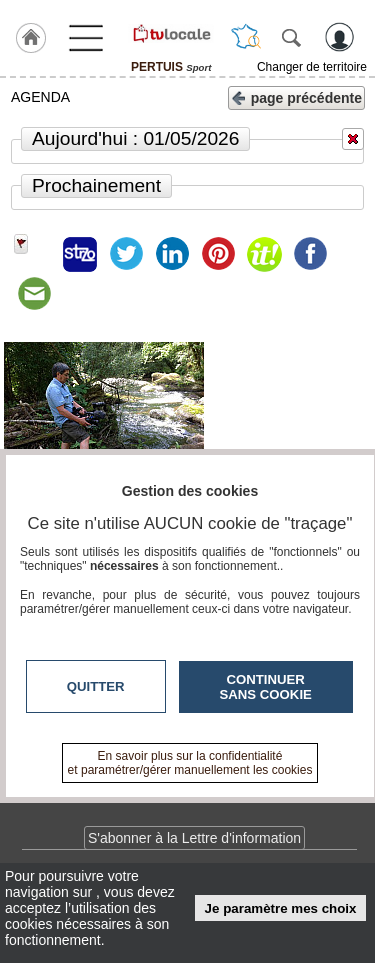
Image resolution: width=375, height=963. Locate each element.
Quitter (96, 686)
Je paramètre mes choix (281, 908)
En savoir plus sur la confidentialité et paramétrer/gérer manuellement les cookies (190, 763)
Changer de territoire (312, 67)
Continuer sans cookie (266, 687)
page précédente (296, 96)
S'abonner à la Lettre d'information (194, 838)
